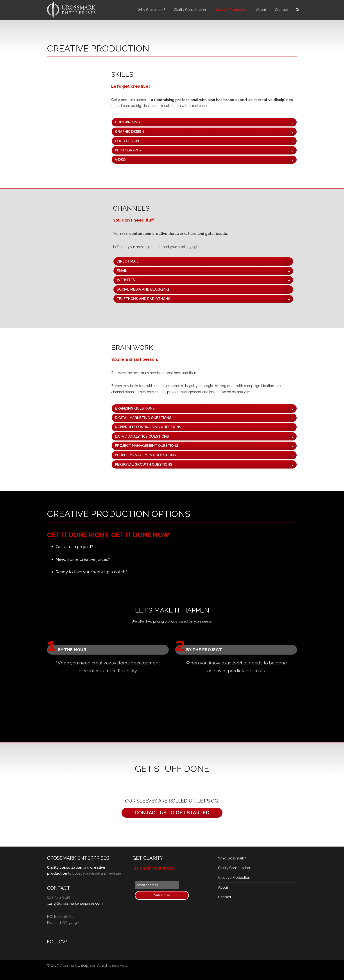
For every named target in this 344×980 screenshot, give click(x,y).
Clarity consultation (65, 867)
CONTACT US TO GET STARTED (172, 813)
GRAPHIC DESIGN (130, 132)
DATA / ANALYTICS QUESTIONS (142, 436)
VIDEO (120, 160)
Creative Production (231, 10)
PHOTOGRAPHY (128, 150)
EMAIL (122, 271)
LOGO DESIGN (127, 141)
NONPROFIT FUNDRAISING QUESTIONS (148, 427)
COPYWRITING (127, 122)
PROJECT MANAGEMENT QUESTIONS (147, 446)
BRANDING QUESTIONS (135, 408)
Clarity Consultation (190, 10)
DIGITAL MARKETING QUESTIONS (143, 418)
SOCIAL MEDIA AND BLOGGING (143, 289)
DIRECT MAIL (128, 261)
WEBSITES (126, 280)
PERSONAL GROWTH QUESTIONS (144, 464)
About (261, 10)
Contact (281, 10)
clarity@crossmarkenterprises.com (75, 903)
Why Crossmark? (151, 10)
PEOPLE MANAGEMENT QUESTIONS (145, 455)
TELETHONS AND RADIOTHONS (143, 299)
